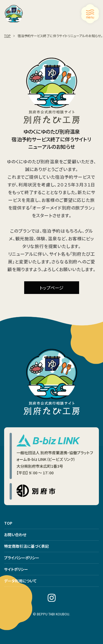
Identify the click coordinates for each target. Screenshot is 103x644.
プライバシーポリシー (22, 558)
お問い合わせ (15, 535)
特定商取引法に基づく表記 (27, 546)
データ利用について (20, 581)
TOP (8, 523)
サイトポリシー (16, 569)
